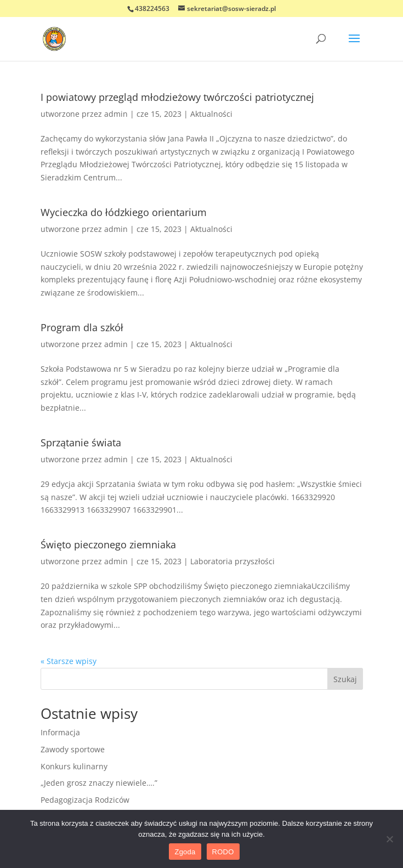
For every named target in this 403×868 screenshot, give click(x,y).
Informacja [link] (60, 732)
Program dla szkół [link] (82, 327)
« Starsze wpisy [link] (69, 661)
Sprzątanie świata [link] (81, 442)
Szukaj (345, 679)
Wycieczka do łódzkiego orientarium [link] (124, 212)
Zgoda (185, 852)
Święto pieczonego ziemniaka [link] (108, 544)
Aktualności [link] (211, 114)
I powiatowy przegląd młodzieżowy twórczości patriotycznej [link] (177, 97)
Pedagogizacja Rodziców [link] (85, 800)
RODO (223, 852)
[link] (55, 38)
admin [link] (116, 114)
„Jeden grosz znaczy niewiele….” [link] (99, 783)
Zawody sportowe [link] (73, 749)
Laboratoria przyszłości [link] (232, 561)
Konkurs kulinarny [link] (74, 766)
